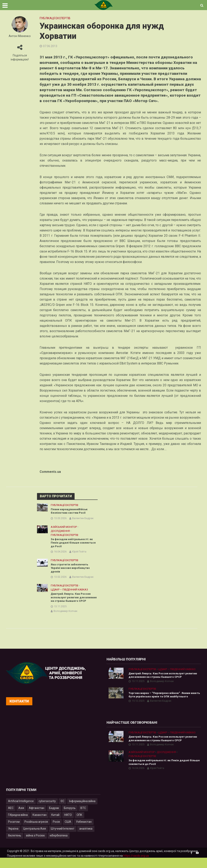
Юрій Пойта (79, 553)
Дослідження (60, 532)
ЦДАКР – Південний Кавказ (69, 592)
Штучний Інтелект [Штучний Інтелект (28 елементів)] (63, 839)
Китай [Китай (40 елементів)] (55, 825)
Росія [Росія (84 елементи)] (56, 832)
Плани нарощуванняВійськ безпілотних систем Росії (70, 511)
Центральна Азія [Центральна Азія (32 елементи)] (35, 839)
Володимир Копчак (65, 618)
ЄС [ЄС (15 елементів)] (62, 811)
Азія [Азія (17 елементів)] (21, 818)
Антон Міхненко (20, 36)
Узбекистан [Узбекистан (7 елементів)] (84, 832)
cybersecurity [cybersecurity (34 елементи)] (47, 811)
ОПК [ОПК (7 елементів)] (79, 825)
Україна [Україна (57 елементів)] (13, 839)
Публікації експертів (55, 18)
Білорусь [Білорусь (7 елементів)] (70, 818)
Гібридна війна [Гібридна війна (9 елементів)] (18, 825)
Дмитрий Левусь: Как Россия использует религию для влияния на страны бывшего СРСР (72, 602)
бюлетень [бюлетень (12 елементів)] (15, 846)
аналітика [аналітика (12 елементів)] (86, 839)
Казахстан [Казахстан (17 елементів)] (40, 825)
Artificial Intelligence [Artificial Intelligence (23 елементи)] (21, 811)
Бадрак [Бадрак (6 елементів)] (54, 818)
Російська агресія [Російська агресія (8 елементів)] (36, 832)
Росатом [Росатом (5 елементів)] (14, 832)
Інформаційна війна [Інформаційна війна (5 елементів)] (82, 811)
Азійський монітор (64, 527)
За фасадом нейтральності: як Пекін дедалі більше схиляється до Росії (73, 544)
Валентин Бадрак (83, 519)
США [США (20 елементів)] (68, 832)
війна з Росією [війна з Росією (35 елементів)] (35, 846)
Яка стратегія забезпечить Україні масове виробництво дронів (72, 570)
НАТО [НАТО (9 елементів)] (68, 825)
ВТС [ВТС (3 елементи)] (83, 818)
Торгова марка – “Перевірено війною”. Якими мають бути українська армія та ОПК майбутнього (164, 703)
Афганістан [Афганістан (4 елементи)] (37, 818)
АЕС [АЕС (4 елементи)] (11, 818)
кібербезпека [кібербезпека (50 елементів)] (59, 846)
